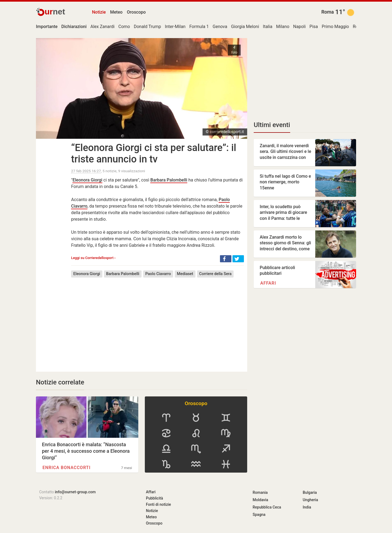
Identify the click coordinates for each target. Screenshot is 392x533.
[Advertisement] (157, 321)
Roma (327, 12)
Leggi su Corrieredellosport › (93, 258)
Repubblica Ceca (267, 507)
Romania (260, 492)
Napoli (299, 27)
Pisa (314, 27)
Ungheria (310, 500)
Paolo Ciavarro (158, 274)
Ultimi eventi (272, 125)
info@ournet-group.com (75, 492)
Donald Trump (147, 27)
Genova (220, 27)
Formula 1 (199, 27)
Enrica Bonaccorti (66, 468)
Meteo (117, 12)
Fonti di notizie (158, 504)
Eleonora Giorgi (87, 180)
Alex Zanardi (102, 27)
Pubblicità (154, 498)
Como (124, 27)
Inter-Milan (175, 27)
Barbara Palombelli (169, 180)
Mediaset (185, 274)
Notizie (99, 12)
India (307, 507)
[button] (226, 259)
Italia (268, 27)
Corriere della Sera (215, 274)
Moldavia (260, 500)
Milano (283, 27)
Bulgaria (310, 492)
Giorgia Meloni (245, 27)
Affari (268, 283)
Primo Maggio (335, 27)
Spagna (259, 514)
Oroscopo (136, 12)
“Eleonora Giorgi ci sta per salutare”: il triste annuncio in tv (154, 153)
